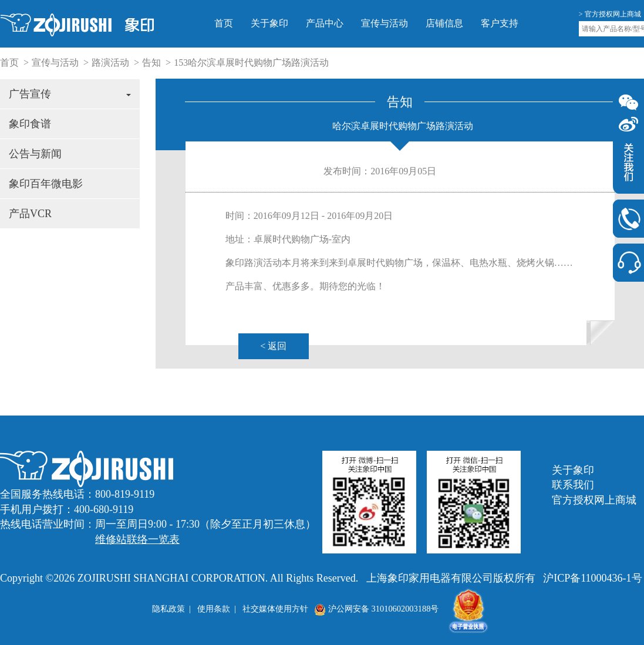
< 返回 (273, 346)
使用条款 (214, 609)
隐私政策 (168, 609)
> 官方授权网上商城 (610, 14)
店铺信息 (444, 23)
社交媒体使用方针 (275, 609)
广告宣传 (70, 94)
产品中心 (325, 23)
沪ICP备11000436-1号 (592, 578)
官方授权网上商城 (594, 500)
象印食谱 (30, 124)
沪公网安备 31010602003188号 (376, 609)
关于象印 (269, 23)
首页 (224, 23)
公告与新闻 (35, 154)
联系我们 (573, 485)
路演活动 (110, 63)
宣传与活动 (385, 23)
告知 (151, 63)
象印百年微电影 (46, 184)
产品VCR (30, 214)
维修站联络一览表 (137, 539)
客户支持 (500, 23)
